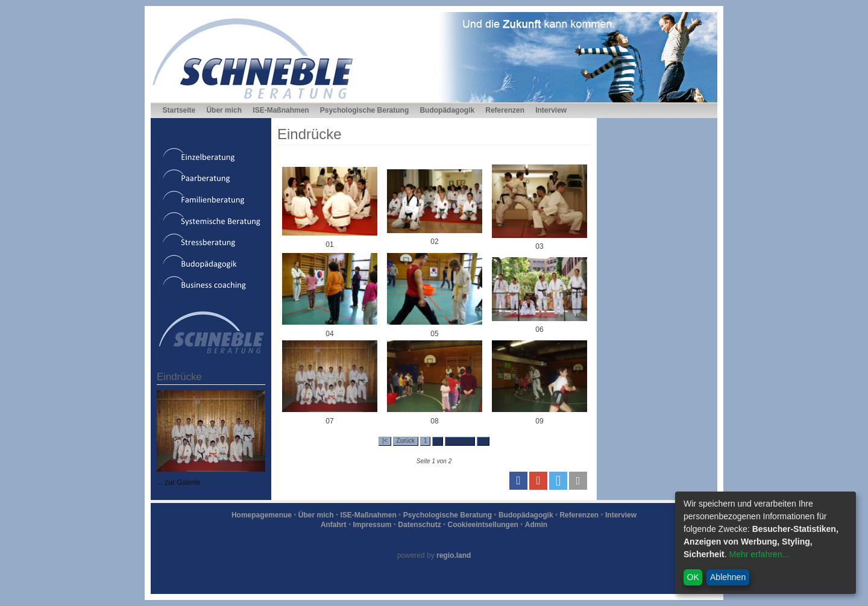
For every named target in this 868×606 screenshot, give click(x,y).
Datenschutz (419, 525)
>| (483, 441)
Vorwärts (460, 441)
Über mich (224, 110)
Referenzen (505, 110)
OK (693, 577)
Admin (536, 525)
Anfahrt (334, 525)
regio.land (454, 555)
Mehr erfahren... (759, 554)
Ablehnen (728, 577)
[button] (518, 481)
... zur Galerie (178, 483)
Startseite (179, 110)
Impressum (372, 525)
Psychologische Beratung (364, 110)
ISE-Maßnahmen (281, 110)
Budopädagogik (447, 110)
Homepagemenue (262, 515)
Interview (551, 110)
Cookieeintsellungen (483, 525)
